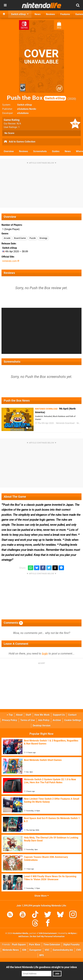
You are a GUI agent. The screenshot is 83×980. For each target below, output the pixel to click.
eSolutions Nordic (27, 109)
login (45, 654)
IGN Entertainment (48, 933)
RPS (42, 955)
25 (29, 428)
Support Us (59, 715)
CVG (79, 950)
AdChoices (24, 937)
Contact (72, 715)
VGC (47, 950)
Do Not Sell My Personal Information (47, 937)
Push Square (19, 945)
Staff (28, 715)
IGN (24, 950)
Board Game (20, 238)
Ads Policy (44, 720)
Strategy (43, 238)
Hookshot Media (21, 933)
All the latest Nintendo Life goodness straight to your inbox (41, 967)
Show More (42, 896)
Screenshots (40, 151)
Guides (56, 151)
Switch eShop (25, 105)
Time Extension (52, 945)
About (19, 715)
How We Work (42, 715)
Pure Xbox (35, 945)
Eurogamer (36, 950)
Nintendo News (11, 950)
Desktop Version (42, 726)
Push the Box (36, 98)
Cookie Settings (73, 720)
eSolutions (23, 113)
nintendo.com (11, 261)
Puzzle (33, 238)
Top (10, 715)
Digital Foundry (71, 945)
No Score (9, 133)
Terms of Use (28, 720)
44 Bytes (72, 933)
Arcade (7, 238)
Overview (9, 151)
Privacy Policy (10, 720)
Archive (57, 720)
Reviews (24, 151)
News (68, 151)
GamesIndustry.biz (63, 950)
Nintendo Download (65, 423)
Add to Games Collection (20, 142)
